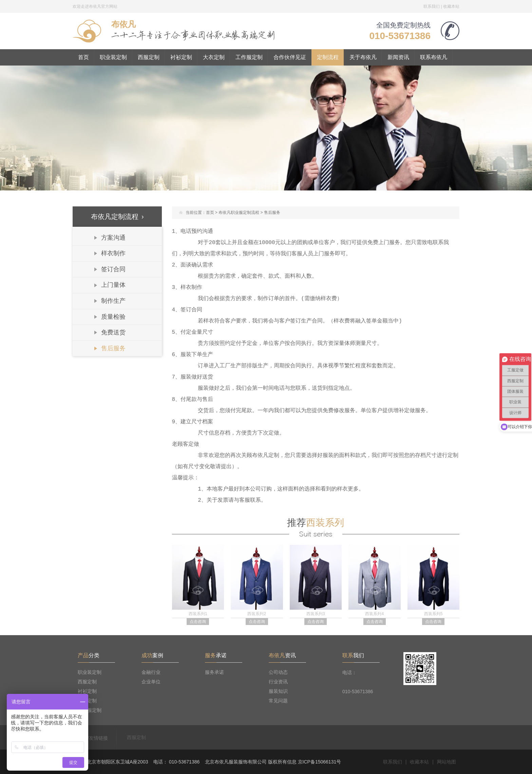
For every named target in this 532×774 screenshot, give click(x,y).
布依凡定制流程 (117, 217)
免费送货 (113, 332)
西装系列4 (374, 614)
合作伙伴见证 (290, 57)
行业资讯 (278, 682)
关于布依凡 (363, 57)
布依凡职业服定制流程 (239, 213)
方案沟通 (113, 238)
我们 (353, 655)
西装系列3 (316, 614)
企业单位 (151, 682)
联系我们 (432, 6)
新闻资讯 (398, 57)
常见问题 (278, 701)
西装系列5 (433, 614)
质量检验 (113, 317)
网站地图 (446, 762)
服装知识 (278, 691)
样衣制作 (113, 253)
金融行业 (151, 672)
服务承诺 (214, 672)
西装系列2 (257, 614)
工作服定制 (249, 57)
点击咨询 (198, 622)
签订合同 (113, 269)
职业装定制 (113, 57)
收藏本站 (451, 6)
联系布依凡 (434, 57)
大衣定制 (214, 57)
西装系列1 (198, 614)
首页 (83, 57)
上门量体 (113, 285)
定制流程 (328, 57)
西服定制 (149, 57)
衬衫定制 (181, 57)
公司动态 (278, 672)
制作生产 (113, 301)
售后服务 (113, 348)
